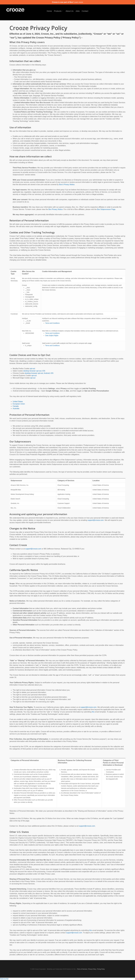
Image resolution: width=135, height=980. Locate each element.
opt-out (32, 369)
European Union (19, 404)
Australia (16, 409)
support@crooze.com (96, 520)
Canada (16, 406)
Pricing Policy (101, 969)
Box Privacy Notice (56, 209)
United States (18, 402)
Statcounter (4, 979)
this (93, 712)
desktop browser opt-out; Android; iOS (39, 373)
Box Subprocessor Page (106, 209)
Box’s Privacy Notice (67, 185)
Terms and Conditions (52, 323)
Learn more (78, 2)
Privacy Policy (92, 969)
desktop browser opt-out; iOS (34, 371)
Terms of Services (82, 969)
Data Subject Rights (52, 335)
